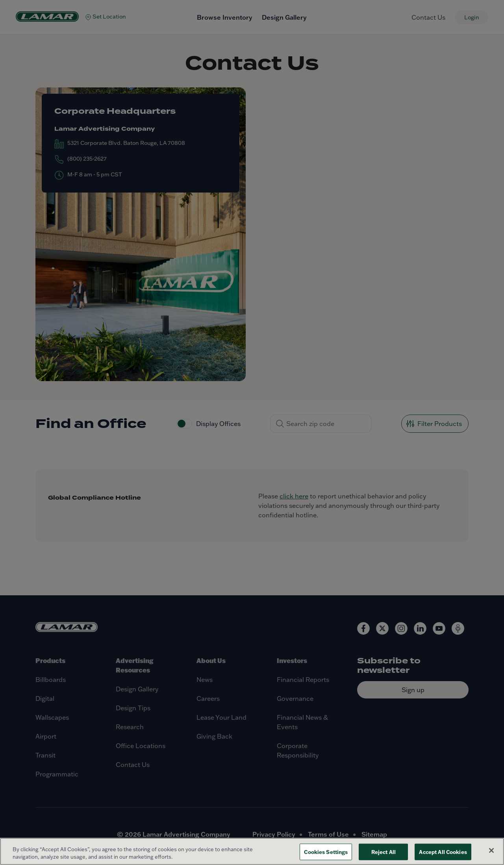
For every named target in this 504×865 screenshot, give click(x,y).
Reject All (384, 852)
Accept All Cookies (443, 852)
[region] (252, 851)
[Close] (491, 850)
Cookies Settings (326, 852)
